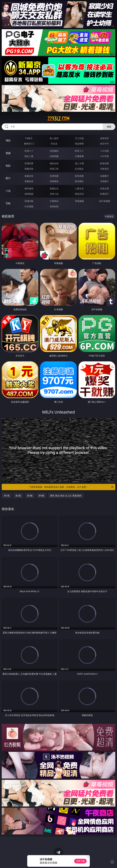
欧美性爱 (104, 163)
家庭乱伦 (54, 188)
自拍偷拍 (54, 151)
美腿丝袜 (29, 181)
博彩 (8, 141)
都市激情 (29, 188)
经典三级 (54, 169)
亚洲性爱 (29, 163)
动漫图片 (104, 176)
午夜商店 (54, 201)
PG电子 (29, 138)
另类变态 (104, 169)
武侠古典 (104, 188)
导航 (8, 203)
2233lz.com (58, 119)
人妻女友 (79, 188)
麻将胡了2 (29, 144)
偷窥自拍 (29, 176)
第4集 (41, 496)
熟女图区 (79, 181)
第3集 (30, 496)
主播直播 (79, 156)
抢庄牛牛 (104, 144)
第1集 (7, 496)
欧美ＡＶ (79, 151)
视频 (8, 153)
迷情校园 (29, 194)
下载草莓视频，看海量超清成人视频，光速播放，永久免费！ (71, 487)
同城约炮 (29, 201)
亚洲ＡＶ (29, 151)
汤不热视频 (104, 201)
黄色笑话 (79, 194)
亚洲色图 (54, 176)
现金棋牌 (79, 144)
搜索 (109, 127)
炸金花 (54, 144)
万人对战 (79, 138)
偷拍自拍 (54, 163)
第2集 (18, 496)
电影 (8, 166)
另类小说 (54, 194)
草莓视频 (79, 201)
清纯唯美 (54, 181)
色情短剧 (54, 206)
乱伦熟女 (79, 169)
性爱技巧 (104, 194)
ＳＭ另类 (104, 156)
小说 (8, 191)
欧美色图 (79, 176)
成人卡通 (79, 163)
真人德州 (54, 138)
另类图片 (104, 181)
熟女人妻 (29, 156)
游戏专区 (104, 138)
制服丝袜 (29, 169)
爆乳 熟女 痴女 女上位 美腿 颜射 (66, 496)
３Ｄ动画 (104, 151)
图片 (8, 178)
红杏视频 (29, 206)
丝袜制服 (54, 156)
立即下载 (80, 861)
